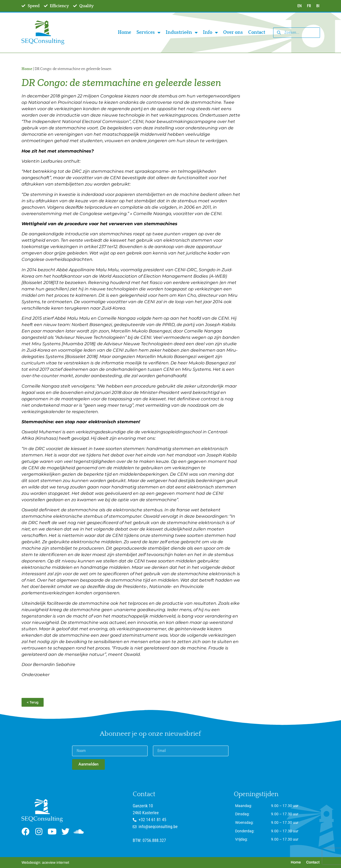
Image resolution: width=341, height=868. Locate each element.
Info (210, 32)
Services (148, 32)
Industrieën (182, 32)
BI (318, 6)
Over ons (233, 32)
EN (300, 6)
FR (309, 6)
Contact (257, 32)
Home (124, 32)
